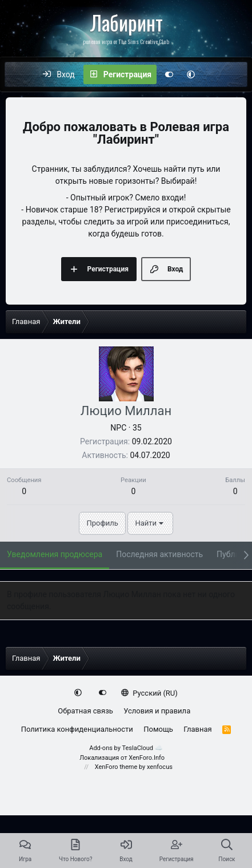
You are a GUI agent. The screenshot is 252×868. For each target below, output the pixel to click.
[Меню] (19, 74)
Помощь (158, 729)
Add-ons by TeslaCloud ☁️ (126, 748)
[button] (191, 74)
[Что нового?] (214, 74)
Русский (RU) (149, 693)
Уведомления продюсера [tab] (55, 554)
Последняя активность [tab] (159, 554)
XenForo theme (116, 767)
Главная (197, 729)
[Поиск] (238, 74)
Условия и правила (157, 711)
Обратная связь (85, 711)
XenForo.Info (147, 758)
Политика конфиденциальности (77, 729)
